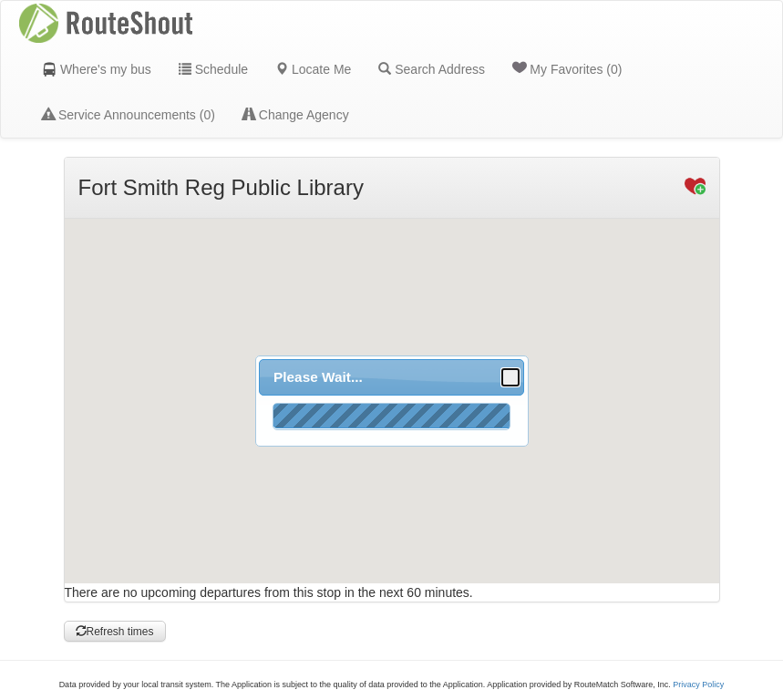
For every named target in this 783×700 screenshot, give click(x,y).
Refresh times (115, 632)
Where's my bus (97, 69)
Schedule (213, 69)
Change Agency (296, 115)
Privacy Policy (698, 685)
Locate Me (313, 69)
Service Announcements (129, 115)
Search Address (432, 69)
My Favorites (567, 68)
